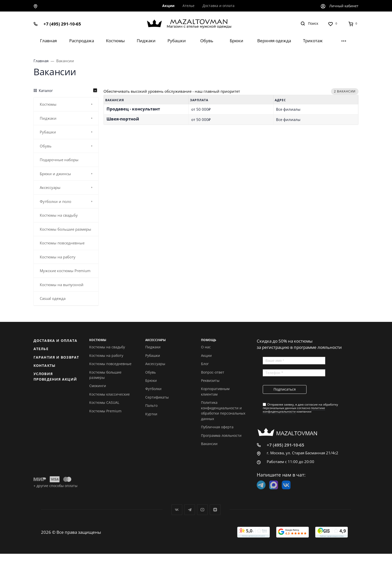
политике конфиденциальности (294, 410)
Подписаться (285, 389)
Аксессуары (155, 364)
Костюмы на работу (106, 355)
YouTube (202, 510)
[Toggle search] (309, 24)
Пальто (151, 405)
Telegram (190, 510)
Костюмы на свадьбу (107, 347)
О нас (206, 347)
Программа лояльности (221, 435)
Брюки (151, 380)
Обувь (150, 372)
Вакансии (209, 444)
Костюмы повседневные (110, 364)
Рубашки (153, 355)
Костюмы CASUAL (104, 402)
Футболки (153, 389)
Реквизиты (210, 380)
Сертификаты (157, 397)
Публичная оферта (217, 427)
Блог (205, 364)
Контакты (44, 365)
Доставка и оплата (55, 340)
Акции (206, 355)
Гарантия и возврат (56, 357)
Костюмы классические (109, 394)
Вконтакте (177, 510)
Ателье (41, 349)
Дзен (215, 510)
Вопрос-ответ (213, 372)
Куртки (151, 414)
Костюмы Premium (105, 411)
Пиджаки (153, 347)
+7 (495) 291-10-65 (62, 24)
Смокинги (98, 386)
